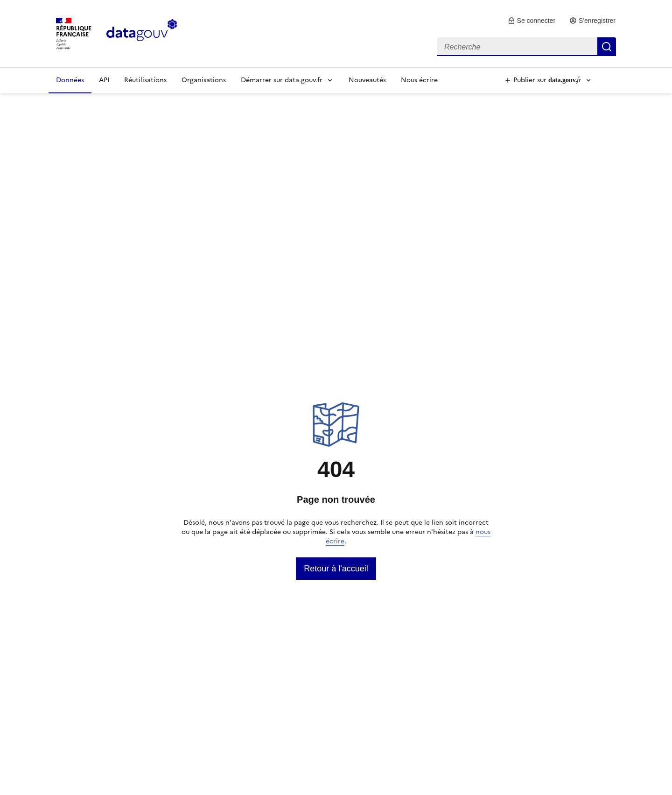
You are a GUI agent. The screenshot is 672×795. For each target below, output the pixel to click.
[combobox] (526, 47)
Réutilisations (145, 80)
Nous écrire (419, 80)
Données (70, 80)
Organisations (204, 80)
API (104, 80)
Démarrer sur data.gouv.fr (282, 80)
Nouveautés (367, 80)
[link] (532, 21)
